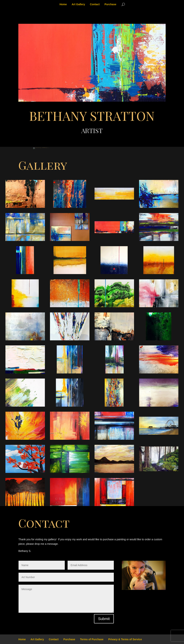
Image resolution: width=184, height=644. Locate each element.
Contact (95, 4)
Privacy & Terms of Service (125, 639)
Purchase (110, 4)
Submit (104, 619)
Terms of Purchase (92, 639)
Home (63, 4)
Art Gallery (78, 4)
